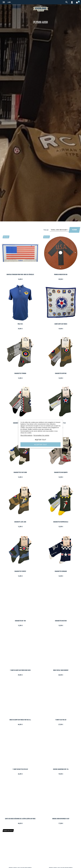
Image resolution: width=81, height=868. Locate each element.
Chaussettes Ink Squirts (61, 472)
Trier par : (46, 230)
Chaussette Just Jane (20, 522)
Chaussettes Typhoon (20, 373)
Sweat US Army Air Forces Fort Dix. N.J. (20, 720)
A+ (10, 2)
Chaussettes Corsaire (61, 571)
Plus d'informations (26, 435)
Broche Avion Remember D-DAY (61, 819)
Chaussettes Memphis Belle (61, 522)
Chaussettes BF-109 (20, 621)
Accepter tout (41, 444)
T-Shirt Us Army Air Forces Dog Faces (20, 670)
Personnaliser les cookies (41, 435)
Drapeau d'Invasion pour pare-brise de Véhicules (20, 275)
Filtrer (74, 230)
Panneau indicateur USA (61, 275)
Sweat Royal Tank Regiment (61, 670)
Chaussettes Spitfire (61, 373)
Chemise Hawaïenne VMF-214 (61, 769)
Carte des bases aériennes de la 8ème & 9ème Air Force (20, 819)
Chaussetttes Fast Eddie (20, 472)
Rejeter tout (41, 440)
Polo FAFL (20, 324)
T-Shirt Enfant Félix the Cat (20, 769)
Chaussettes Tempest (20, 571)
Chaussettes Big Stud (61, 621)
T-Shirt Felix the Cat (61, 720)
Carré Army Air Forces (61, 324)
